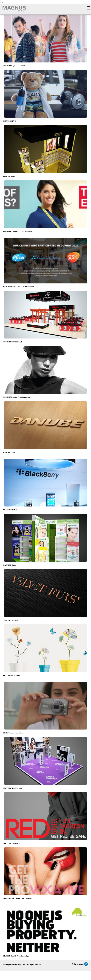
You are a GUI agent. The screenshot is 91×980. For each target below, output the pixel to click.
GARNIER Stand (10, 565)
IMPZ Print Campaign (12, 675)
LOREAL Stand (9, 176)
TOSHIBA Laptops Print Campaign (16, 397)
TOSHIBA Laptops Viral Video (15, 66)
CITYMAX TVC (9, 121)
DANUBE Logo (9, 452)
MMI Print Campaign (11, 843)
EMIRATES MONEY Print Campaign (17, 231)
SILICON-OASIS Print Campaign (16, 956)
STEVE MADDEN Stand (13, 788)
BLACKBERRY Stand (12, 510)
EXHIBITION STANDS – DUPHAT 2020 (18, 287)
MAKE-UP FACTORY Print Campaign (18, 898)
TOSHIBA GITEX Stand (12, 342)
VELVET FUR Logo (11, 620)
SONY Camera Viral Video (13, 733)
